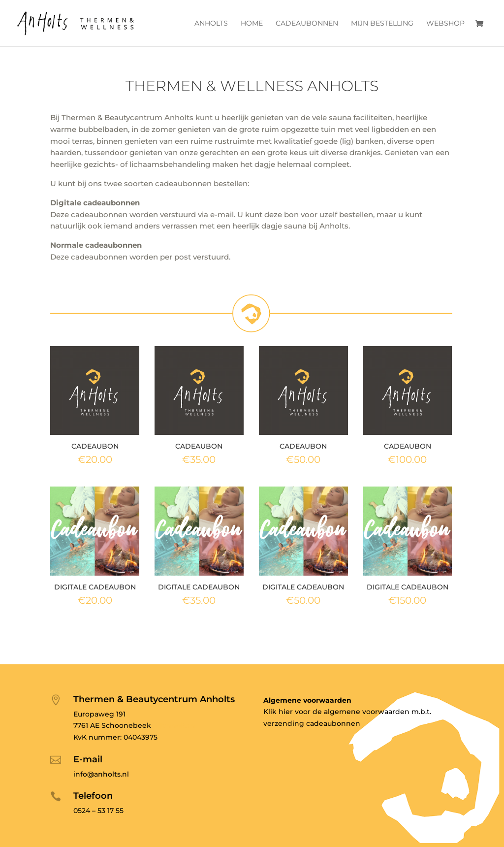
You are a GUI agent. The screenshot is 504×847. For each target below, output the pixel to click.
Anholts (211, 24)
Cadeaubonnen (307, 24)
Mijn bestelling (382, 24)
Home (252, 24)
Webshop (445, 24)
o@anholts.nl (174, 725)
